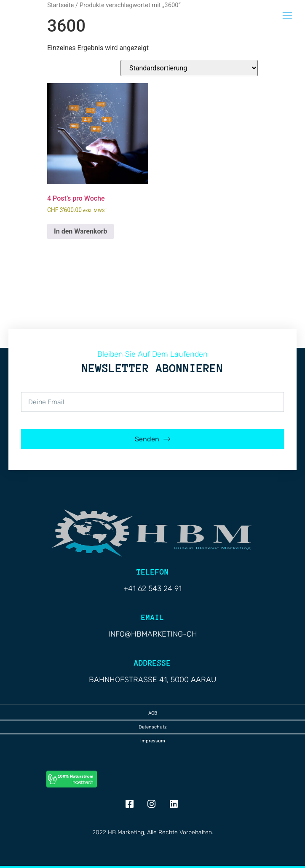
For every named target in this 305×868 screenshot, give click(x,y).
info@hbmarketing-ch (153, 634)
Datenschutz (153, 727)
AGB (153, 713)
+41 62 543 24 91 (152, 589)
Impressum (153, 741)
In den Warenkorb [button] (80, 231)
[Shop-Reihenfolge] (189, 68)
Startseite (60, 5)
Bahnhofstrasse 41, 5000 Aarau (152, 680)
